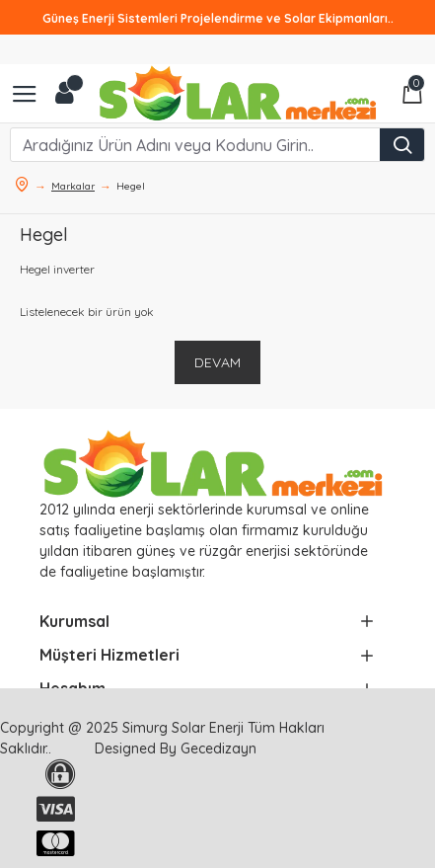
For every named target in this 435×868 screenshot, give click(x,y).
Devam (217, 362)
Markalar (73, 186)
